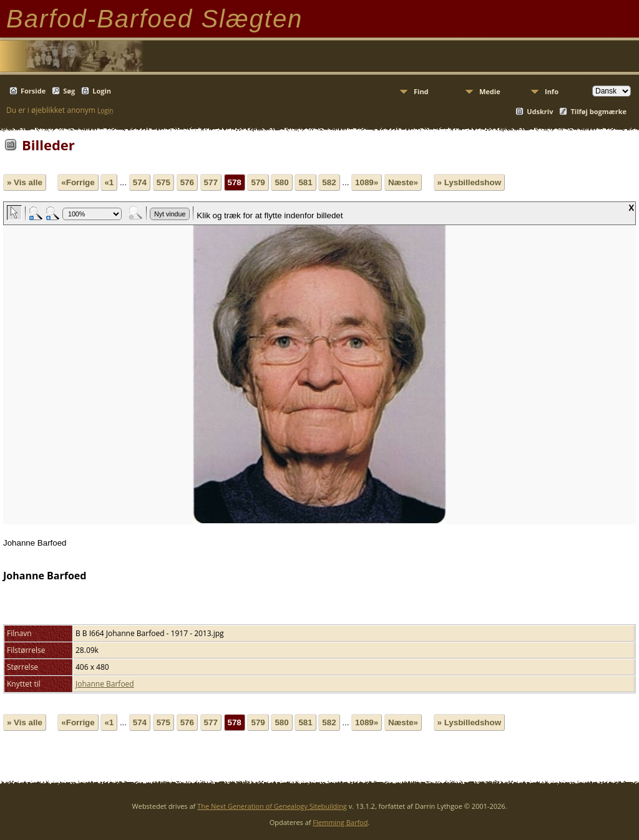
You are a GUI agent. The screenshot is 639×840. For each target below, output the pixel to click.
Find (421, 91)
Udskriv (540, 111)
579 (258, 182)
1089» (367, 182)
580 (281, 182)
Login (102, 91)
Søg (69, 91)
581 (305, 182)
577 (211, 182)
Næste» (403, 182)
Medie (490, 91)
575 (163, 182)
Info (552, 91)
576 (187, 182)
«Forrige (78, 182)
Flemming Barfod (340, 822)
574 (140, 182)
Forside (33, 91)
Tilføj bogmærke (598, 111)
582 (329, 182)
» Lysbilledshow (469, 182)
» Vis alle (25, 182)
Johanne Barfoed (105, 684)
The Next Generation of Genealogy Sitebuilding (272, 806)
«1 (109, 182)
